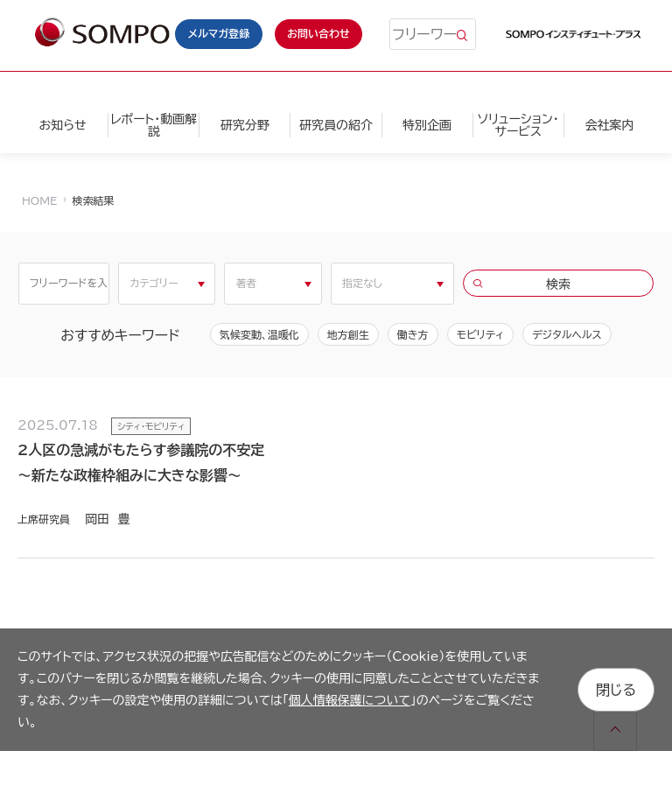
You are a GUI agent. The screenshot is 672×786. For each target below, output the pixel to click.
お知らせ (62, 125)
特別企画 (427, 125)
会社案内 (609, 125)
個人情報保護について (350, 700)
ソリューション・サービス (518, 125)
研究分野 (245, 125)
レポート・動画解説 (154, 125)
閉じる (616, 690)
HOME (39, 200)
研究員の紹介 (336, 125)
